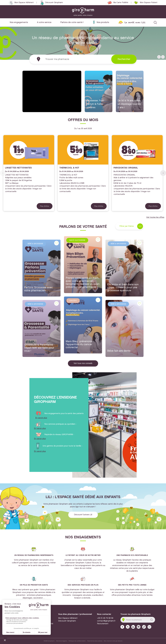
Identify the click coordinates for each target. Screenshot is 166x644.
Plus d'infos (45, 206)
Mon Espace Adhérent (24, 3)
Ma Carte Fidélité (121, 3)
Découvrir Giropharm (54, 3)
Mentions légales (62, 641)
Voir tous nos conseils (83, 363)
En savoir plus (41, 418)
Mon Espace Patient (149, 3)
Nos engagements (19, 22)
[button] (159, 57)
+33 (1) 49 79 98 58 (105, 618)
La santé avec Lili (135, 22)
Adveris (120, 641)
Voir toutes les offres (155, 217)
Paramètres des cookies (95, 641)
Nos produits (103, 22)
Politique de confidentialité (77, 641)
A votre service (44, 22)
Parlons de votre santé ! (72, 22)
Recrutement (103, 624)
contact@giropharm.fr (106, 621)
